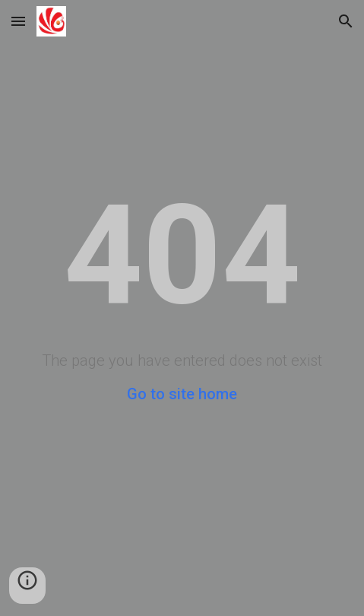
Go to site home (182, 394)
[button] (18, 21)
